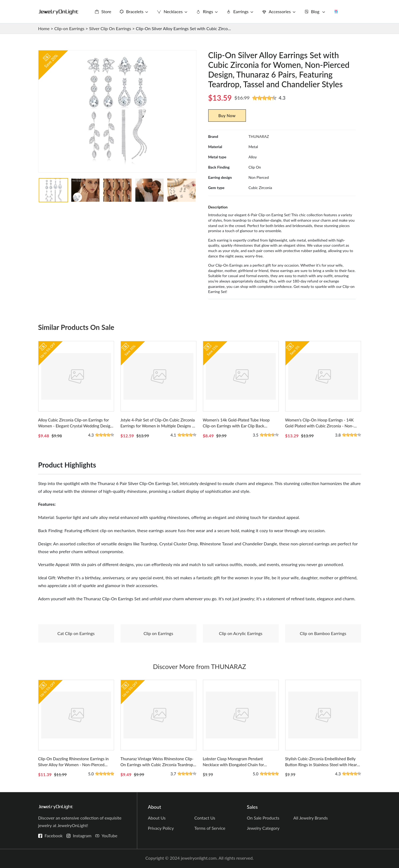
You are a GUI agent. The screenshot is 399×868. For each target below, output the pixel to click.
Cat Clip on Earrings (76, 633)
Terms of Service (210, 828)
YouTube (110, 836)
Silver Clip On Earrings (110, 28)
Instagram (82, 836)
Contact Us (205, 818)
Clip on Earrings (158, 633)
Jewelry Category (263, 828)
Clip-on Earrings (69, 28)
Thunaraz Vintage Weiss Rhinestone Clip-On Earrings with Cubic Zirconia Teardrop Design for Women (157, 765)
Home (44, 28)
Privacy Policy (161, 828)
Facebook (54, 836)
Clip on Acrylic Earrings (241, 633)
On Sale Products (263, 818)
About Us (157, 818)
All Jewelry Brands (310, 818)
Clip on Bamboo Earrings (323, 633)
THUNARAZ (259, 136)
